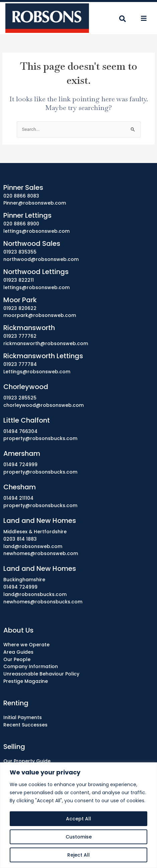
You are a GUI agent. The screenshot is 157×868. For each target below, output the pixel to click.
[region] (78, 815)
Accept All (78, 819)
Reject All (78, 855)
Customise (79, 837)
